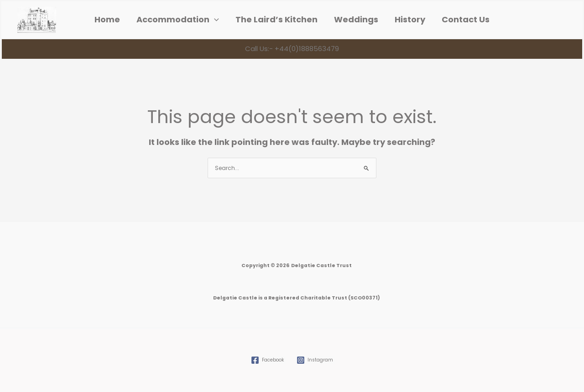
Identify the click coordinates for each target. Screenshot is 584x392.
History (410, 20)
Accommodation (178, 20)
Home (107, 20)
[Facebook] (267, 360)
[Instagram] (315, 360)
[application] (214, 20)
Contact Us (466, 20)
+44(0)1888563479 (306, 49)
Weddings (356, 20)
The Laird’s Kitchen (276, 20)
